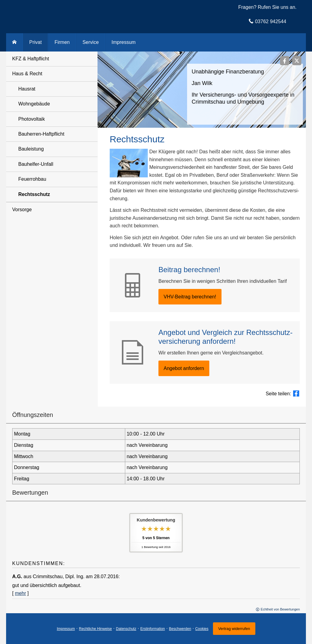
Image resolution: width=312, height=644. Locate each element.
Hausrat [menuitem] (27, 89)
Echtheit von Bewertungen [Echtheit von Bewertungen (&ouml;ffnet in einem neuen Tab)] (280, 609)
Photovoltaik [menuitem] (32, 119)
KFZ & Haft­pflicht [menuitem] (31, 59)
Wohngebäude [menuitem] (34, 104)
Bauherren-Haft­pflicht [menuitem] (41, 134)
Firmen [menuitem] (62, 42)
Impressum (66, 629)
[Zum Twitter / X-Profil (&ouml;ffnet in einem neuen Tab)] (297, 61)
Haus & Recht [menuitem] (27, 74)
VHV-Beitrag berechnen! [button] (190, 297)
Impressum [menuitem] (124, 42)
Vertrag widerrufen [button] (234, 629)
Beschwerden (180, 629)
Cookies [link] (202, 629)
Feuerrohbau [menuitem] (32, 179)
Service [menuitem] (91, 42)
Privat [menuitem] (35, 42)
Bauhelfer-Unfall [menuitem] (36, 164)
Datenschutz (126, 629)
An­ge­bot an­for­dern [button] (184, 368)
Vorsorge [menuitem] (22, 210)
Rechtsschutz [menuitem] (34, 194)
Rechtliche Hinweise (95, 629)
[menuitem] (14, 42)
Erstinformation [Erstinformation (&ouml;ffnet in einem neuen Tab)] (153, 629)
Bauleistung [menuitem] (31, 149)
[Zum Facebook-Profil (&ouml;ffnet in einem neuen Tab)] (285, 61)
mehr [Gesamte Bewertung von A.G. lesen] (20, 593)
